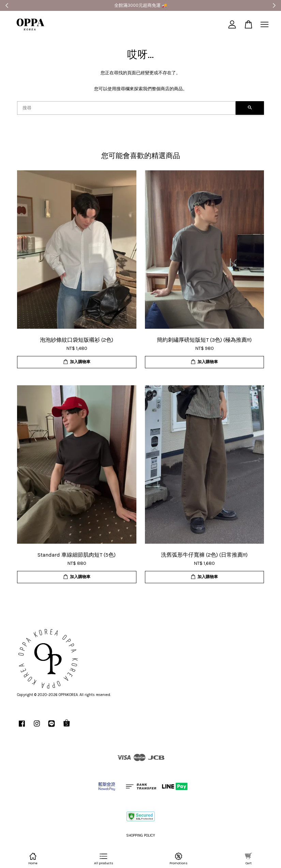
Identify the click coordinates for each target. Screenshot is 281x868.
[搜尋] (126, 108)
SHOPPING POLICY (141, 835)
